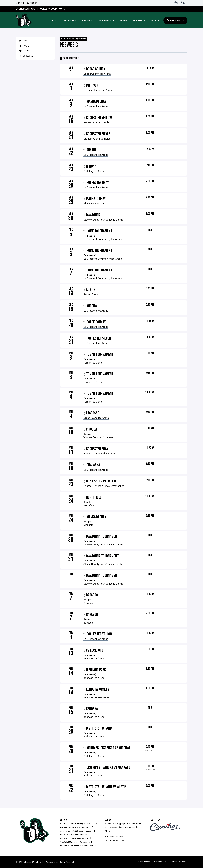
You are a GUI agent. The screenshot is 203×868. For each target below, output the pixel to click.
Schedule (87, 20)
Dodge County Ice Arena (97, 74)
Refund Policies (143, 862)
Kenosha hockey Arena (96, 697)
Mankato (88, 525)
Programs (70, 20)
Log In (20, 3)
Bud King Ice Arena (94, 171)
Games (24, 51)
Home (23, 41)
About (54, 20)
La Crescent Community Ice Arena (103, 239)
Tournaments (106, 20)
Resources (139, 20)
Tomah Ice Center (93, 363)
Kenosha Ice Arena (94, 658)
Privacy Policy (160, 862)
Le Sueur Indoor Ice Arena (98, 90)
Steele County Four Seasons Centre (103, 220)
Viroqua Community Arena (98, 437)
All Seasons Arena (94, 203)
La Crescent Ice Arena (96, 106)
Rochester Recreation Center (100, 453)
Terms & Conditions (179, 862)
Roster (24, 46)
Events (155, 20)
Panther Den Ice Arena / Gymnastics (104, 486)
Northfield (89, 505)
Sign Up (32, 3)
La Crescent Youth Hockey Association (39, 9)
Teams (123, 20)
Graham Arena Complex (97, 122)
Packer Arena (91, 294)
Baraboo (88, 603)
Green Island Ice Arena (96, 418)
